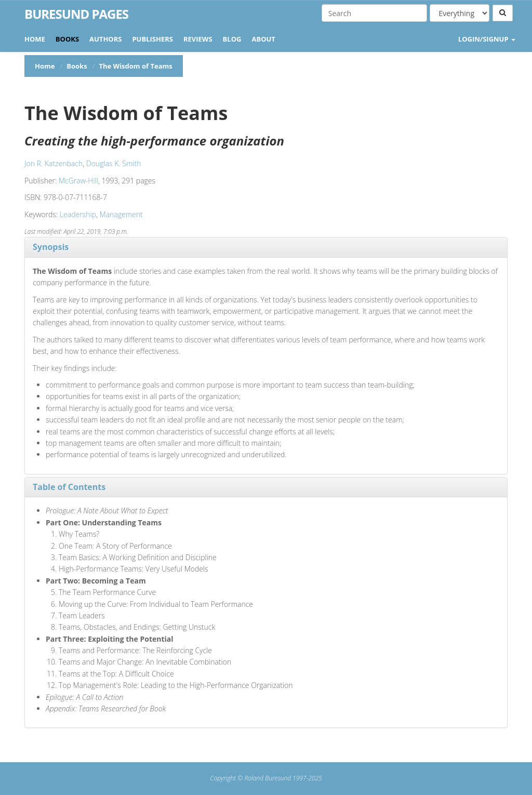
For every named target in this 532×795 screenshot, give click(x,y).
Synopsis (51, 247)
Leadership (78, 214)
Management (121, 214)
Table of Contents (69, 487)
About (263, 39)
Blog (232, 39)
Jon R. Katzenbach (54, 163)
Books (67, 39)
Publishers (152, 39)
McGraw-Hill (78, 181)
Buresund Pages (76, 14)
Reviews (198, 39)
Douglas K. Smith (114, 163)
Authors (105, 39)
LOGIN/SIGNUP (487, 39)
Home (35, 39)
